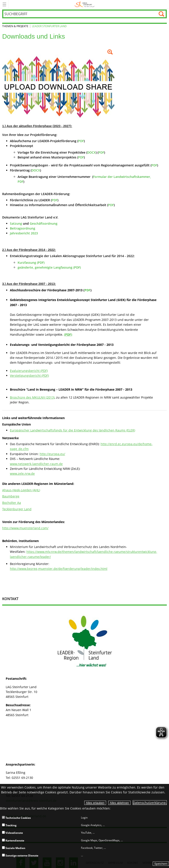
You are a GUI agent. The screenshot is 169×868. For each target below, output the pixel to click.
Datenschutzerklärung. (150, 803)
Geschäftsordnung (44, 223)
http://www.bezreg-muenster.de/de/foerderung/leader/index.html (59, 569)
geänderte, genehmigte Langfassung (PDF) (49, 267)
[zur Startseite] (85, 8)
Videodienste (12, 833)
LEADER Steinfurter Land (49, 26)
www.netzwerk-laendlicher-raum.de (36, 464)
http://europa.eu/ (52, 454)
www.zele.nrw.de (22, 474)
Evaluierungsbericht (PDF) (29, 371)
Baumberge (11, 496)
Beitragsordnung (23, 228)
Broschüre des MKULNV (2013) (32, 397)
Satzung (16, 223)
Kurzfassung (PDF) (31, 263)
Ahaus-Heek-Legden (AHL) (21, 490)
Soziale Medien (14, 848)
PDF (81, 141)
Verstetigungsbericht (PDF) (29, 376)
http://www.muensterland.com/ (25, 528)
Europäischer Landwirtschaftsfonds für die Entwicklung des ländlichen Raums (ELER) (73, 430)
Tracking (9, 825)
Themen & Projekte (15, 26)
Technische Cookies (16, 818)
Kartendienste (13, 841)
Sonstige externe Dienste (20, 856)
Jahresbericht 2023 (24, 233)
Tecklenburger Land (17, 509)
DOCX (91, 152)
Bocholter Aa (12, 503)
